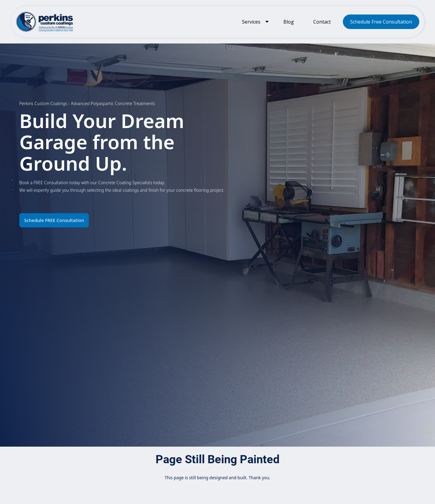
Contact (322, 22)
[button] (254, 22)
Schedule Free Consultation (381, 22)
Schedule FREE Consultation (54, 220)
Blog (289, 22)
